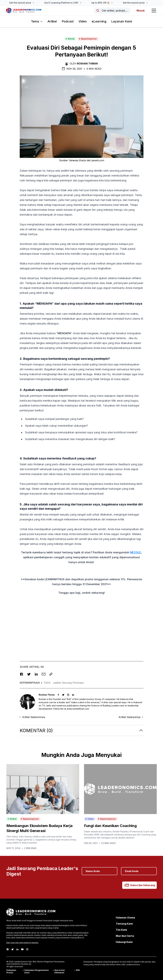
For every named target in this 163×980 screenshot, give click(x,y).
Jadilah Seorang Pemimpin (68, 683)
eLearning (99, 21)
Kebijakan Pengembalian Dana (37, 971)
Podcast (68, 21)
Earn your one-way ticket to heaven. (23, 943)
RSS (78, 970)
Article (70, 39)
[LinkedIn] (17, 949)
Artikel (52, 21)
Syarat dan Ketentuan (60, 971)
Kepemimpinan (88, 39)
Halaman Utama (125, 918)
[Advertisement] (82, 628)
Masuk (141, 11)
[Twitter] (13, 949)
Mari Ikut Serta (125, 936)
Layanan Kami (122, 21)
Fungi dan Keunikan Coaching (110, 826)
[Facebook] (8, 949)
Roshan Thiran (87, 64)
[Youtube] (22, 949)
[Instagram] (27, 949)
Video (83, 21)
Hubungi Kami (124, 942)
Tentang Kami (124, 924)
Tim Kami (121, 930)
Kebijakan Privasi (11, 971)
